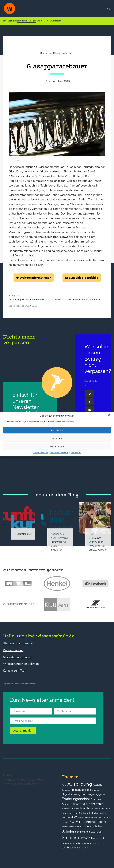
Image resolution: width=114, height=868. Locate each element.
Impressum (76, 453)
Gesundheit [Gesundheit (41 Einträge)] (67, 804)
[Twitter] (90, 394)
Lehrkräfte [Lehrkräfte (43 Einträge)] (78, 813)
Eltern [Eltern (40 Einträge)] (84, 794)
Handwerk (41, 299)
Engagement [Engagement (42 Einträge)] (100, 794)
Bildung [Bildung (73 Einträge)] (77, 790)
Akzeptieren (57, 430)
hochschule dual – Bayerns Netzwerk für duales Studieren (59, 542)
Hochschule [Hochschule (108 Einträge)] (95, 804)
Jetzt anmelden (23, 731)
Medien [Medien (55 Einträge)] (95, 813)
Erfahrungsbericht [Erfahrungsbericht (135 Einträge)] (76, 799)
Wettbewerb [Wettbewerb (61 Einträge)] (69, 848)
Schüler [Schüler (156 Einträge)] (68, 831)
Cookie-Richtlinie (41, 453)
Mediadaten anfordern (18, 657)
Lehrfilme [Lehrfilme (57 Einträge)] (67, 813)
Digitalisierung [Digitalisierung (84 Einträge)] (71, 794)
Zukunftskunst (23, 534)
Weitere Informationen (35, 278)
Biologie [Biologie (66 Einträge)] (87, 790)
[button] (109, 416)
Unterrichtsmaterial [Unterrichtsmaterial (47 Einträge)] (71, 843)
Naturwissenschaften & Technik (83, 299)
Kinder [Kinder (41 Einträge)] (95, 809)
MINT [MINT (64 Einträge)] (74, 817)
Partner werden (13, 650)
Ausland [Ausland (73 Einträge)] (98, 785)
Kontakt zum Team (15, 671)
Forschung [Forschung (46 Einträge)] (96, 799)
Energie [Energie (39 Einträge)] (90, 795)
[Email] (90, 410)
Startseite (46, 53)
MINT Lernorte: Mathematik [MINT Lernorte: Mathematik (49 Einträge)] (92, 817)
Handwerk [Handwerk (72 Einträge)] (79, 804)
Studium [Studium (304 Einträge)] (70, 838)
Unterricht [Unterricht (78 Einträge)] (98, 838)
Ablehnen (57, 438)
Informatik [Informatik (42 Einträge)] (66, 809)
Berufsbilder (28, 299)
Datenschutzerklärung (60, 453)
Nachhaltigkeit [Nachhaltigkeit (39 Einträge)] (68, 827)
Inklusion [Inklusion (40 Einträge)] (76, 809)
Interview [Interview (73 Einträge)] (86, 808)
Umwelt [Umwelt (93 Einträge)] (85, 838)
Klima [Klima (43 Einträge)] (101, 809)
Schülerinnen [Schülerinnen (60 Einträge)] (83, 832)
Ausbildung (15, 299)
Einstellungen (57, 446)
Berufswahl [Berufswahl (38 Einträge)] (67, 790)
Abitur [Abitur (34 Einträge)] (64, 785)
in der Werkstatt (57, 299)
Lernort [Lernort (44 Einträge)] (87, 813)
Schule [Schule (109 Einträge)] (87, 826)
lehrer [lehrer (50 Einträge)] (108, 809)
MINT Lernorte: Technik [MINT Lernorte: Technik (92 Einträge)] (92, 822)
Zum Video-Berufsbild (83, 278)
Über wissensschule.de (18, 643)
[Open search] (109, 9)
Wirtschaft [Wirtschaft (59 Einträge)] (82, 848)
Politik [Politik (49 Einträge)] (78, 827)
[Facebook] (90, 402)
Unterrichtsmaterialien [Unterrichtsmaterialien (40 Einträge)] (91, 843)
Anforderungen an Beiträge (21, 664)
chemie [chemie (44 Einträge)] (96, 790)
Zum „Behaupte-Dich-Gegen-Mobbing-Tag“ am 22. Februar (98, 542)
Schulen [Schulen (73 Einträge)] (97, 827)
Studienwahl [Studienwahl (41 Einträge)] (96, 832)
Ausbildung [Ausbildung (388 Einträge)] (80, 784)
